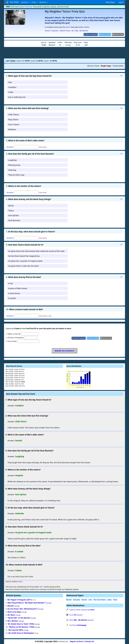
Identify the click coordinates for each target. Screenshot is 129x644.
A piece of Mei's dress (18, 288)
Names (84, 600)
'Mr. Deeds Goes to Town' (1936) (21, 624)
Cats (90, 600)
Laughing (12, 160)
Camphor (12, 87)
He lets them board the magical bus (24, 256)
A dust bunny (14, 293)
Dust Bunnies (14, 220)
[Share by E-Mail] (118, 34)
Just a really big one (17, 97)
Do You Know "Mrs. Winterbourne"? (23, 609)
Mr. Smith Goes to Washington (21, 633)
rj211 (42, 586)
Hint (121, 75)
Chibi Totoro (14, 114)
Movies (69, 600)
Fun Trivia (12, 2)
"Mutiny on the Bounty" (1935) (21, 627)
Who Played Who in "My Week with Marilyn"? (27, 603)
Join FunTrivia (26, 7)
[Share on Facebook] (92, 34)
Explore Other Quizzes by (82, 610)
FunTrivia (78, 625)
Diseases (77, 600)
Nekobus (12, 129)
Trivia (34, 2)
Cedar (11, 92)
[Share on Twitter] (106, 34)
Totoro (11, 210)
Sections (25, 2)
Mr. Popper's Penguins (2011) (20, 600)
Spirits (11, 205)
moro (67, 27)
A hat (10, 283)
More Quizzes (82, 620)
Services (43, 2)
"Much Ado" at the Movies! (19, 618)
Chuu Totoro (14, 124)
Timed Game (118, 66)
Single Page (106, 66)
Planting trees (14, 165)
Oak (10, 82)
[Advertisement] (64, 52)
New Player (110, 2)
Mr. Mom (11, 615)
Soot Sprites (13, 215)
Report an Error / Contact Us (82, 641)
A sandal (12, 298)
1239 (86, 45)
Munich (11, 606)
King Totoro (13, 119)
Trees (115, 600)
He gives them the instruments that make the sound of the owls (36, 251)
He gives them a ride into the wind (23, 266)
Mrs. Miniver (13, 621)
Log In (121, 2)
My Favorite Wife (16, 630)
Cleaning (12, 170)
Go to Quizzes (76, 615)
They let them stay (16, 175)
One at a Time (93, 66)
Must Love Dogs (14, 612)
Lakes (109, 600)
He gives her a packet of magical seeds (25, 261)
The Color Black (99, 600)
